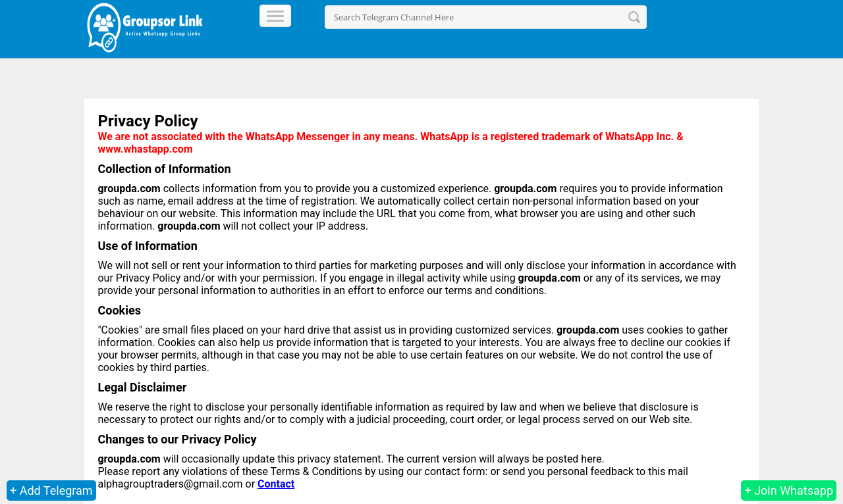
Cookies (119, 310)
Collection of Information (164, 169)
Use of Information (147, 246)
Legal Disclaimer (142, 387)
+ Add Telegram (51, 491)
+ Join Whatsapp (789, 491)
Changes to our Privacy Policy (177, 439)
